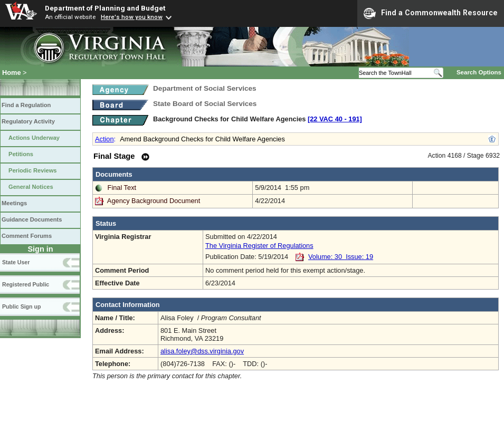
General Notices (31, 187)
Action (104, 139)
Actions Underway (34, 138)
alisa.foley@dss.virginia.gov (202, 351)
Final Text (122, 188)
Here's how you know (132, 17)
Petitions (21, 154)
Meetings (14, 203)
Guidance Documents (32, 219)
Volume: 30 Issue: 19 (341, 257)
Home (12, 73)
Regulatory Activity (28, 121)
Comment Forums (27, 236)
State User (16, 262)
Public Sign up (21, 306)
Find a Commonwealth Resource (431, 13)
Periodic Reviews (33, 170)
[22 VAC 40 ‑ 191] (335, 119)
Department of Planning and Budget (105, 8)
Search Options (479, 72)
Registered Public (26, 284)
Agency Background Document (154, 201)
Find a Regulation (26, 105)
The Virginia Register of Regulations (259, 246)
